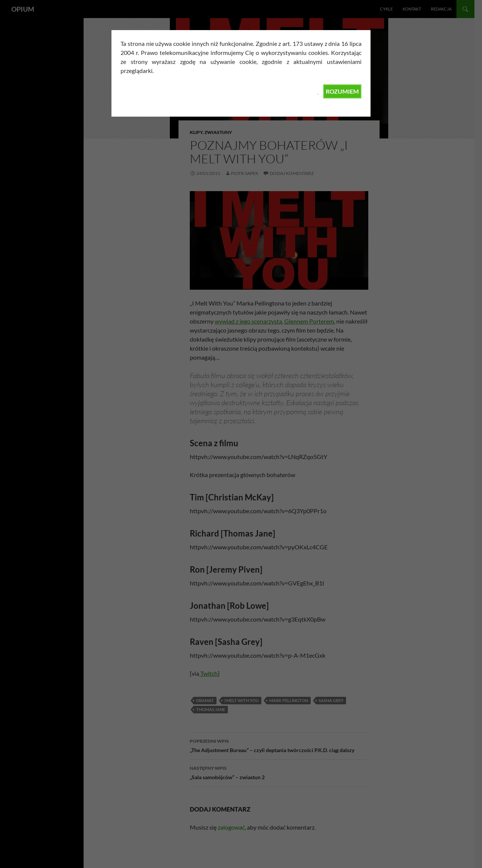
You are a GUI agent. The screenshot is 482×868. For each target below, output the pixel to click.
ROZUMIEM (342, 91)
